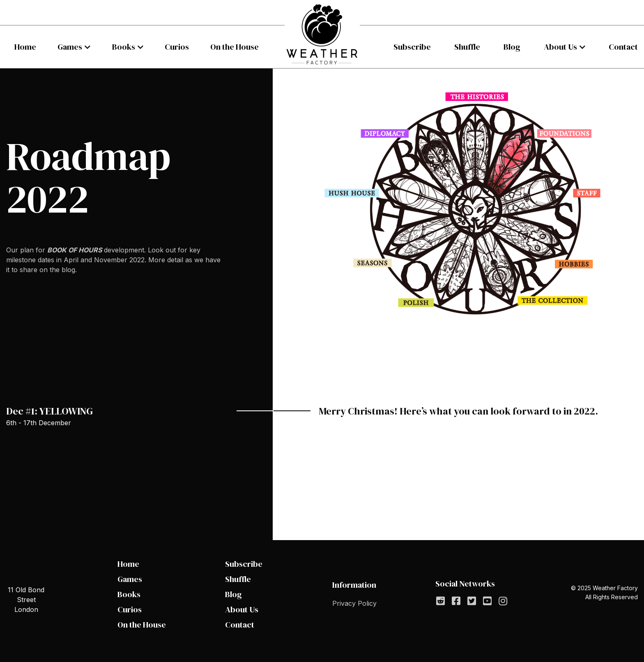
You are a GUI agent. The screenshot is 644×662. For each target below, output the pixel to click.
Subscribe (412, 47)
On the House (235, 47)
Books (124, 47)
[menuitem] (25, 47)
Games (70, 47)
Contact (623, 47)
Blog (512, 47)
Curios (177, 47)
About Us (560, 47)
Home (25, 47)
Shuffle (467, 47)
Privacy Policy (354, 603)
